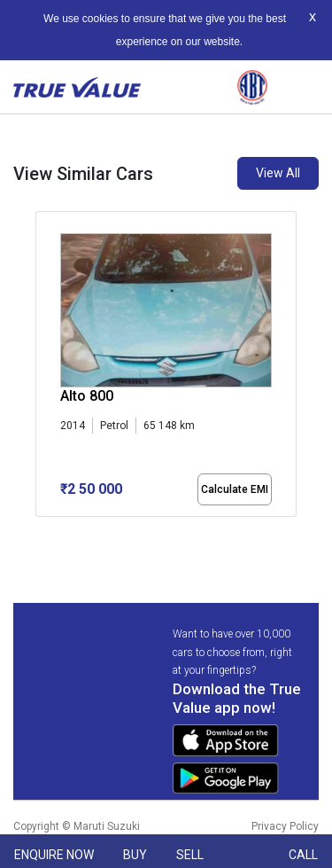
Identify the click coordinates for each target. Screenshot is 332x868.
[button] (41, 532)
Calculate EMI (235, 489)
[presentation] (45, 367)
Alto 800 (87, 396)
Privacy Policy (285, 826)
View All (278, 173)
